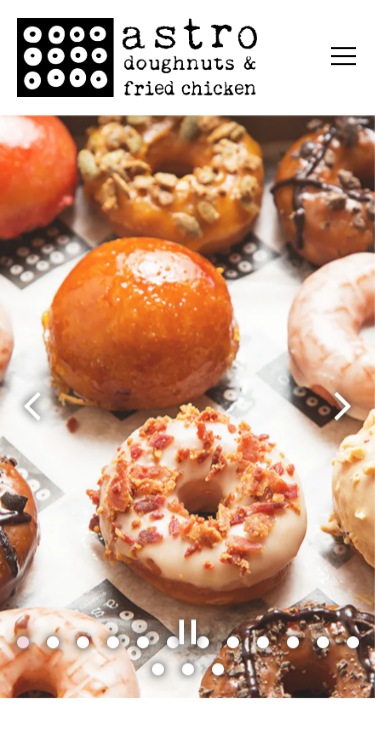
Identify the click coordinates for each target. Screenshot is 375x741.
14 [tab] (188, 670)
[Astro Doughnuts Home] (137, 56)
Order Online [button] (188, 714)
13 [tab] (158, 670)
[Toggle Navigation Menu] (343, 57)
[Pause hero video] (188, 632)
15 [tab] (218, 670)
